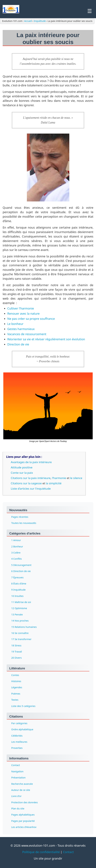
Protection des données (25, 802)
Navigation (17, 771)
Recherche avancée (22, 784)
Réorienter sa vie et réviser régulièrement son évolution (46, 339)
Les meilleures (19, 742)
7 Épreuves (17, 577)
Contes (15, 675)
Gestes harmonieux (21, 329)
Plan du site (18, 808)
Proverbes (17, 748)
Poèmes (16, 694)
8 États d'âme (19, 584)
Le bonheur (15, 324)
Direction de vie (18, 344)
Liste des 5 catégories (23, 706)
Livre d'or (16, 796)
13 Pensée (17, 615)
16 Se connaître (20, 633)
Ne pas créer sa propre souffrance (31, 319)
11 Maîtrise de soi (21, 602)
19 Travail (17, 652)
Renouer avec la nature (23, 313)
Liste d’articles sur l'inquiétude (31, 489)
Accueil (28, 21)
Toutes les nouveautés (24, 523)
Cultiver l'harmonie (21, 308)
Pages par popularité (23, 821)
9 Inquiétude (18, 590)
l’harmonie (59, 478)
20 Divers (16, 658)
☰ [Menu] (90, 11)
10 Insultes (17, 596)
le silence (76, 478)
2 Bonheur (17, 546)
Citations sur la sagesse (26, 483)
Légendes (17, 687)
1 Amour (16, 540)
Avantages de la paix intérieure (31, 462)
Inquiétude (40, 21)
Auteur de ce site (21, 790)
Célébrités (17, 736)
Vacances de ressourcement (27, 334)
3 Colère (16, 553)
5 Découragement (21, 565)
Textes (15, 700)
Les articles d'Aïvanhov (24, 827)
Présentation (18, 778)
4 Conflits (16, 559)
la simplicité (54, 483)
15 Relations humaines (24, 627)
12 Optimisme (19, 608)
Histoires (16, 681)
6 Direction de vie (21, 571)
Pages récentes (20, 517)
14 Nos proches (20, 621)
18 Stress (16, 645)
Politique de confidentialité (41, 852)
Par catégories (19, 723)
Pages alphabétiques (23, 815)
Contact (16, 765)
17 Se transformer (21, 639)
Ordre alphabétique (22, 729)
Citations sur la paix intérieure (31, 478)
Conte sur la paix (22, 473)
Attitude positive (22, 467)
